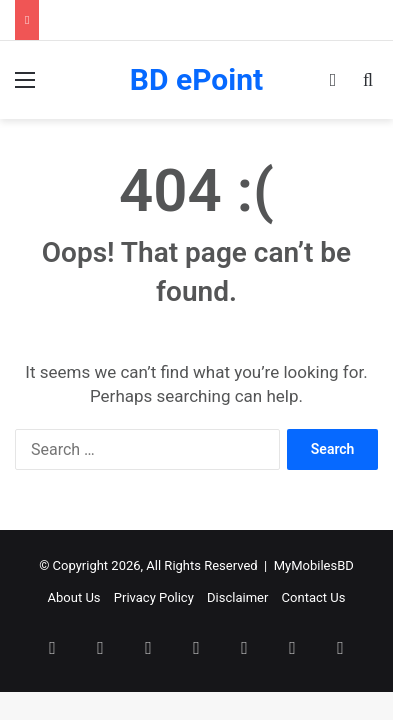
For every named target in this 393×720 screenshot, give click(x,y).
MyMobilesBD (314, 565)
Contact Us (314, 597)
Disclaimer (237, 597)
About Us (74, 597)
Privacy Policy (154, 597)
